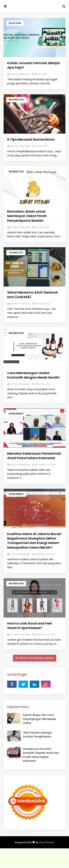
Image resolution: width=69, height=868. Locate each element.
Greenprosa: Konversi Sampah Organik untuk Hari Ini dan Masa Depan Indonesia (41, 755)
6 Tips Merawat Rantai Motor (31, 139)
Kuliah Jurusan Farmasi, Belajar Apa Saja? (34, 65)
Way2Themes (47, 842)
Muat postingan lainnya (36, 658)
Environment (16, 414)
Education (15, 23)
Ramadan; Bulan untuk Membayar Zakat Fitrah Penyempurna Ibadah (27, 216)
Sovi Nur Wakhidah (20, 74)
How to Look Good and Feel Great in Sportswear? (29, 626)
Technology (16, 253)
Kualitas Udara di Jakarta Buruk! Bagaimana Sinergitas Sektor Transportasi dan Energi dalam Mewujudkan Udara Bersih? (34, 541)
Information (16, 100)
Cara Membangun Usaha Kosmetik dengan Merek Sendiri (33, 375)
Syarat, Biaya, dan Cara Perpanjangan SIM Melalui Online (39, 719)
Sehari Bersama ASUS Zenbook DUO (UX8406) (32, 295)
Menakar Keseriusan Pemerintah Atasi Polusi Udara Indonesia (34, 456)
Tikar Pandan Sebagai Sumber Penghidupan (37, 735)
